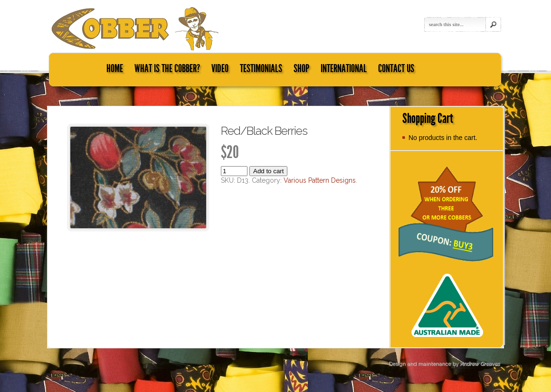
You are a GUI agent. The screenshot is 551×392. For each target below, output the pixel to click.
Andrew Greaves (480, 364)
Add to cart (268, 171)
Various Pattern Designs (320, 180)
